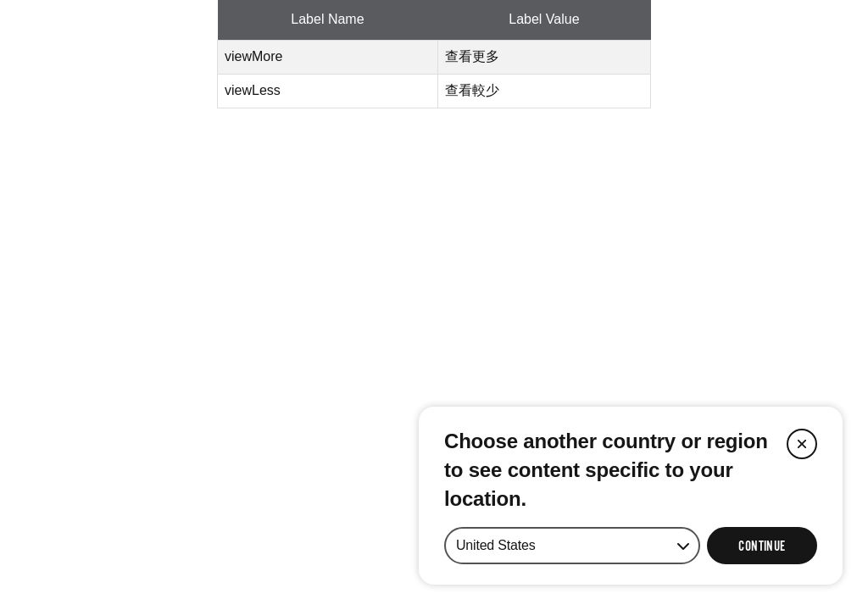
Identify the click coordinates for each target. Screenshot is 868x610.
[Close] (802, 444)
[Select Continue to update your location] (762, 546)
